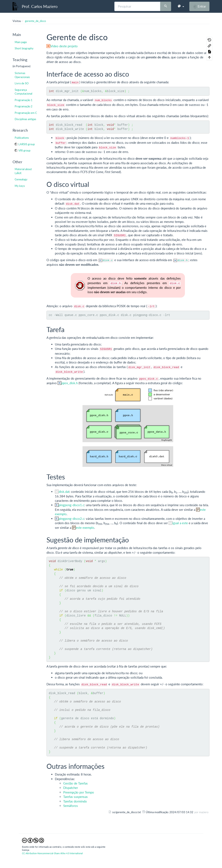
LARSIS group (27, 144)
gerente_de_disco (35, 21)
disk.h (183, 260)
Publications (22, 138)
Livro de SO (22, 83)
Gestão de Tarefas (76, 783)
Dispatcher (71, 788)
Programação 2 (24, 106)
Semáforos (71, 806)
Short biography (24, 48)
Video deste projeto (64, 46)
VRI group (24, 150)
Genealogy (21, 179)
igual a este (180, 523)
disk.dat (64, 492)
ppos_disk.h (70, 383)
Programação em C (26, 113)
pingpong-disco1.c (71, 505)
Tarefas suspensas (76, 797)
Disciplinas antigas (25, 119)
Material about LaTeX (23, 171)
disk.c (108, 260)
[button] (181, 6)
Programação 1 (24, 100)
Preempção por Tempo (79, 792)
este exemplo (85, 528)
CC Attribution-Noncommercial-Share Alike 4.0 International (52, 853)
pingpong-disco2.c (71, 519)
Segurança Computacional (23, 92)
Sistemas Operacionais (22, 75)
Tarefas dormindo (75, 801)
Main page (21, 42)
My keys (20, 186)
